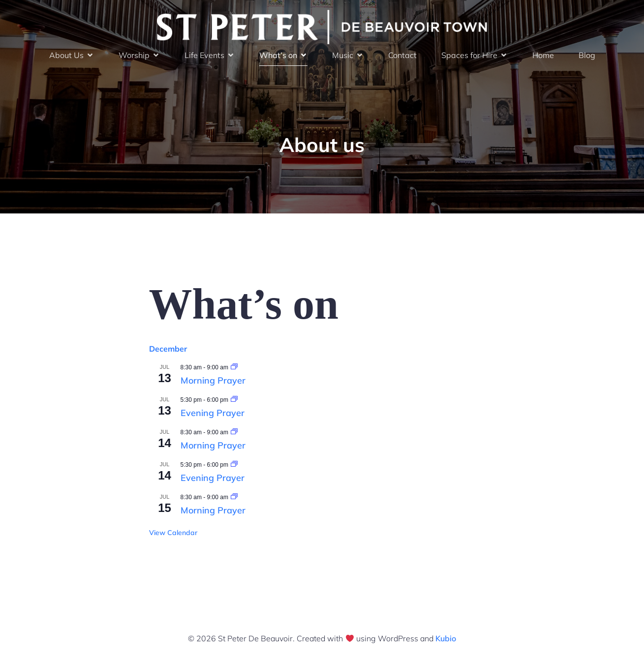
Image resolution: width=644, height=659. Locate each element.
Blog (587, 55)
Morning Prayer (213, 380)
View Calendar (173, 533)
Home (543, 55)
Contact (402, 55)
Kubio (446, 638)
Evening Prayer (213, 413)
